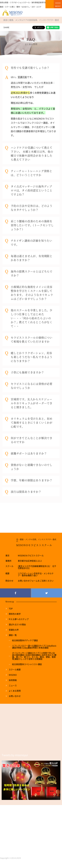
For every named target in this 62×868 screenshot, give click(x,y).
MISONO (13, 675)
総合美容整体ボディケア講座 (25, 640)
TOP (11, 609)
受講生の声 (14, 630)
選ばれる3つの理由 (17, 625)
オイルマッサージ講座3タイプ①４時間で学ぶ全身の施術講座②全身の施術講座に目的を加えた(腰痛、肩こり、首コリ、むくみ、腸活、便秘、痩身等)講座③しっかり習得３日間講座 (34, 656)
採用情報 (13, 680)
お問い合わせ (15, 696)
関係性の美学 (15, 614)
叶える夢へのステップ (19, 619)
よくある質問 (15, 691)
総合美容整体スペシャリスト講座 (27, 664)
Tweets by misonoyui (15, 755)
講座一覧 (13, 635)
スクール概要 (15, 670)
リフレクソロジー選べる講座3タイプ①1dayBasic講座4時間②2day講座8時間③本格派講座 (34, 647)
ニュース (13, 686)
